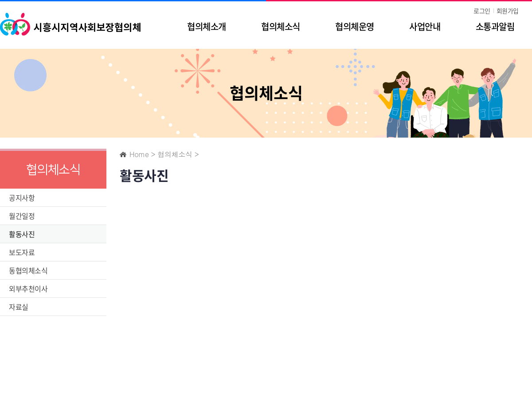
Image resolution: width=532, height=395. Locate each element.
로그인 (482, 11)
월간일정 (22, 216)
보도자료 (22, 252)
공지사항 (22, 197)
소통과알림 (495, 26)
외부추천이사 (28, 288)
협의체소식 (280, 26)
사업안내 (425, 26)
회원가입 (508, 11)
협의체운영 (354, 26)
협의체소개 (206, 26)
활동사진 (22, 234)
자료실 (19, 307)
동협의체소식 (28, 270)
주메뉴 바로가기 (0, 0)
